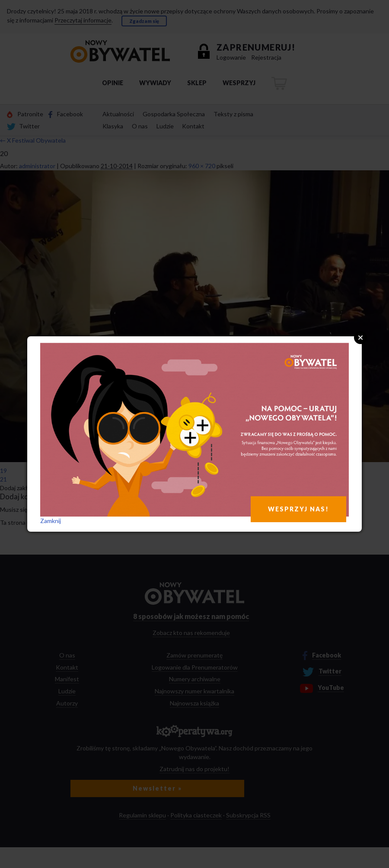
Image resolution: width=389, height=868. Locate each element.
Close (360, 338)
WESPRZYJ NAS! (298, 509)
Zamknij (51, 521)
